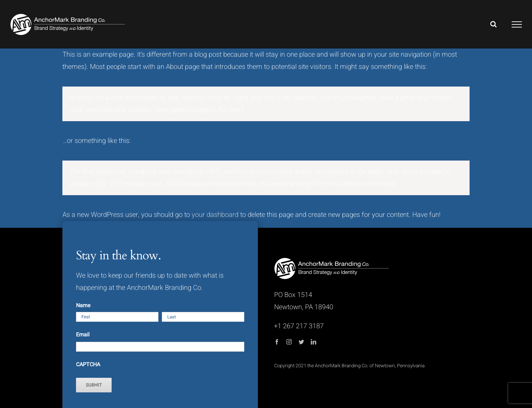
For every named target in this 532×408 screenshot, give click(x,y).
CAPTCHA (88, 365)
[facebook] (277, 342)
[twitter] (301, 342)
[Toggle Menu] (517, 24)
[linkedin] (313, 342)
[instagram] (289, 342)
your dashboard (215, 215)
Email (83, 335)
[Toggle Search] (493, 24)
